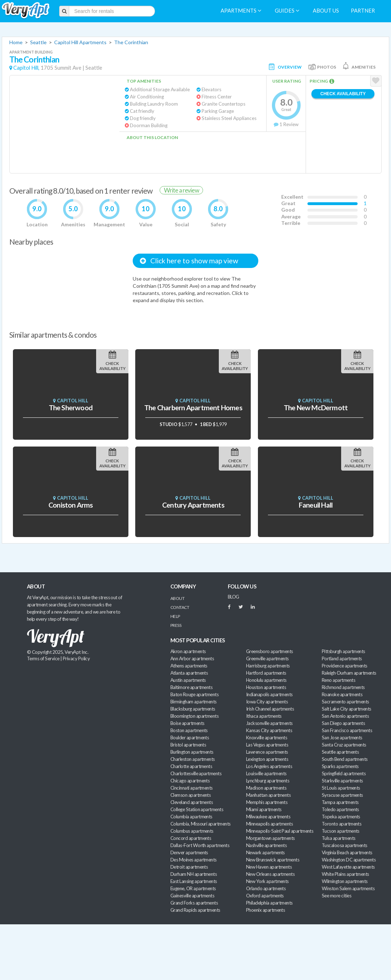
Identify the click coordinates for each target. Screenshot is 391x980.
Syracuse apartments (342, 795)
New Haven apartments (269, 867)
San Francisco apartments (347, 730)
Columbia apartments (191, 817)
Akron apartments (188, 651)
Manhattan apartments (268, 795)
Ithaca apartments (264, 716)
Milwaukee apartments (268, 817)
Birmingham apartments (194, 702)
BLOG (234, 597)
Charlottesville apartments (196, 773)
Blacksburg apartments (193, 709)
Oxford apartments (265, 896)
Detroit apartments (189, 867)
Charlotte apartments (191, 766)
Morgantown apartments (270, 838)
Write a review (182, 190)
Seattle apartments (340, 752)
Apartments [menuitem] (241, 11)
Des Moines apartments (194, 860)
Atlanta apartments (189, 673)
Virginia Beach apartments (347, 852)
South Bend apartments (345, 759)
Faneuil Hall (316, 505)
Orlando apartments (266, 888)
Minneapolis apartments (269, 824)
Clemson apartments (190, 795)
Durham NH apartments (194, 874)
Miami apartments (264, 809)
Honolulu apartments (266, 680)
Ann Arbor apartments (192, 658)
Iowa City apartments (267, 702)
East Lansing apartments (194, 881)
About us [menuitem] (326, 11)
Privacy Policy (76, 658)
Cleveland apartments (192, 802)
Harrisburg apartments (268, 666)
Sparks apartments (340, 766)
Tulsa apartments (338, 838)
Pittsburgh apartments (343, 651)
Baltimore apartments (191, 687)
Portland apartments (342, 658)
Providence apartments (345, 666)
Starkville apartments (342, 781)
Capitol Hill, (26, 68)
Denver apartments (189, 852)
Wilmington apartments (345, 881)
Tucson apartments (341, 831)
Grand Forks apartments (194, 903)
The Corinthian (131, 42)
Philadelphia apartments (269, 903)
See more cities (336, 896)
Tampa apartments (340, 802)
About (177, 598)
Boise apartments (187, 723)
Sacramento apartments (345, 702)
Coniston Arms (71, 505)
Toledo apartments (340, 809)
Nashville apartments (266, 845)
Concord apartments (191, 838)
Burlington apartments (192, 752)
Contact (180, 607)
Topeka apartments (341, 817)
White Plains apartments (345, 874)
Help (175, 616)
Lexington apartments (267, 759)
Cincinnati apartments (192, 788)
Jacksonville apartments (269, 723)
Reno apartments (338, 680)
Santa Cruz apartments (344, 745)
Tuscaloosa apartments (345, 845)
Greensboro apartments (270, 651)
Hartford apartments (266, 673)
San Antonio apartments (345, 716)
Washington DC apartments (349, 860)
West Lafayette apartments (348, 867)
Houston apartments (266, 687)
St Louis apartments (341, 788)
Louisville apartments (266, 773)
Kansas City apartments (269, 730)
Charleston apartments (193, 759)
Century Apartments (193, 505)
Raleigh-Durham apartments (349, 673)
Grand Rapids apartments (195, 910)
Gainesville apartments (192, 896)
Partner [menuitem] (363, 11)
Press (176, 625)
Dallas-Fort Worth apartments (200, 845)
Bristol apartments (188, 745)
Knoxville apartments (267, 738)
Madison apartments (266, 788)
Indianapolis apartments (269, 694)
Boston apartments (189, 730)
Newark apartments (265, 852)
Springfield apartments (344, 773)
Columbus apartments (192, 831)
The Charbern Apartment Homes (193, 408)
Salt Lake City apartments (347, 709)
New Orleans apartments (270, 874)
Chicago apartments (190, 781)
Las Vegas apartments (267, 745)
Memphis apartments (267, 802)
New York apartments (267, 881)
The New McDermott (316, 408)
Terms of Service (43, 658)
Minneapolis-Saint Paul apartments (280, 831)
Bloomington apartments (194, 716)
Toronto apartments (341, 824)
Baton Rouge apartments (194, 694)
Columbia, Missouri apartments (201, 824)
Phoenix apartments (265, 910)
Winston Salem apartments (348, 888)
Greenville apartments (267, 658)
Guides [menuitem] (287, 11)
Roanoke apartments (342, 694)
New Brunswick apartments (273, 860)
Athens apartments (189, 666)
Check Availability (343, 94)
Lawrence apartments (267, 752)
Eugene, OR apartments (193, 888)
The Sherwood (71, 408)
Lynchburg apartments (268, 781)
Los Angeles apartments (269, 766)
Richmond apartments (343, 687)
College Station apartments (197, 809)
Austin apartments (188, 680)
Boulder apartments (190, 738)
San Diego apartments (343, 723)
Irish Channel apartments (270, 709)
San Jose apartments (342, 738)
